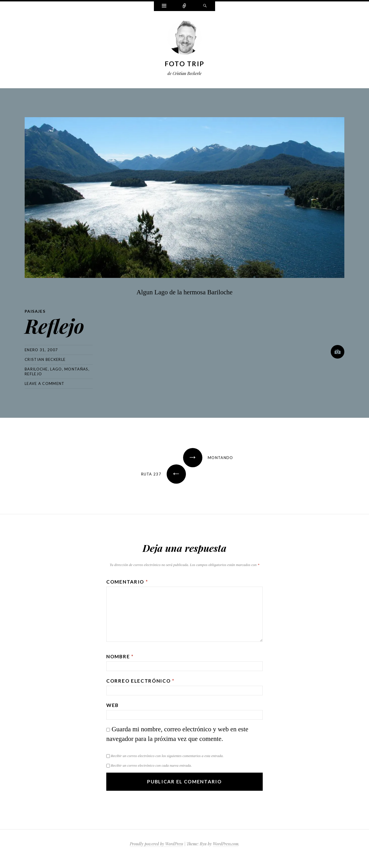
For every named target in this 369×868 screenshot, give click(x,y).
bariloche (36, 369)
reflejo (33, 374)
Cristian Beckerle (45, 359)
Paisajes (35, 311)
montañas (76, 369)
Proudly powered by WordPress (156, 844)
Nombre (120, 656)
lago (56, 369)
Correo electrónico (140, 681)
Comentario (127, 582)
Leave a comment (45, 383)
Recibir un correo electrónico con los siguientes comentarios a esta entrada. (167, 756)
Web (113, 705)
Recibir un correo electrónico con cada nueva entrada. (151, 765)
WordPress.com (226, 844)
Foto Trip (185, 64)
